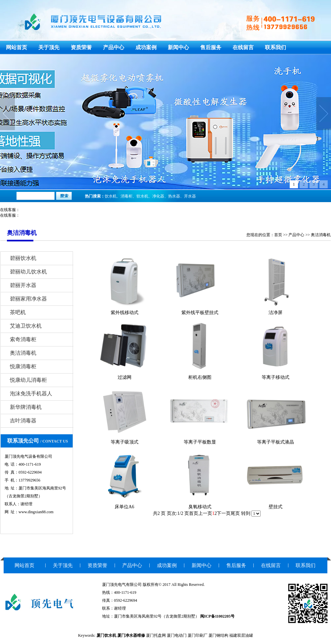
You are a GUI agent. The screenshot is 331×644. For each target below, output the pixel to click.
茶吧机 (18, 312)
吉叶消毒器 (23, 421)
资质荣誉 (81, 47)
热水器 (174, 196)
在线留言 (243, 47)
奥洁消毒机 (321, 235)
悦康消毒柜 (23, 366)
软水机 (142, 196)
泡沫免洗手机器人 (31, 394)
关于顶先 (49, 47)
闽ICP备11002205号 (217, 616)
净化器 (158, 196)
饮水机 (111, 196)
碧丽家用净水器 (28, 299)
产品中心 (114, 47)
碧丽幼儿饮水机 (28, 272)
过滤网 (125, 377)
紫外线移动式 (125, 313)
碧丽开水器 (23, 285)
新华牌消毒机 (26, 407)
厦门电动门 (177, 635)
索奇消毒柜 (23, 339)
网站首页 (17, 47)
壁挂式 (276, 507)
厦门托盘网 (156, 635)
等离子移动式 (276, 377)
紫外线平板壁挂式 (200, 313)
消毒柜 (127, 196)
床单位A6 (124, 507)
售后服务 (211, 47)
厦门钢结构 (218, 635)
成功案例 (146, 47)
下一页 (224, 513)
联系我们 (276, 47)
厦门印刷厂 (198, 635)
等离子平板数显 (200, 442)
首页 (278, 235)
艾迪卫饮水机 (26, 326)
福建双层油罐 (241, 635)
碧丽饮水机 (23, 258)
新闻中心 (178, 47)
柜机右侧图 (200, 377)
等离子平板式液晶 (276, 442)
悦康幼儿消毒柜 (28, 380)
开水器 (190, 196)
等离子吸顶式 (125, 442)
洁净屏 (276, 313)
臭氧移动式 (200, 507)
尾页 (235, 513)
